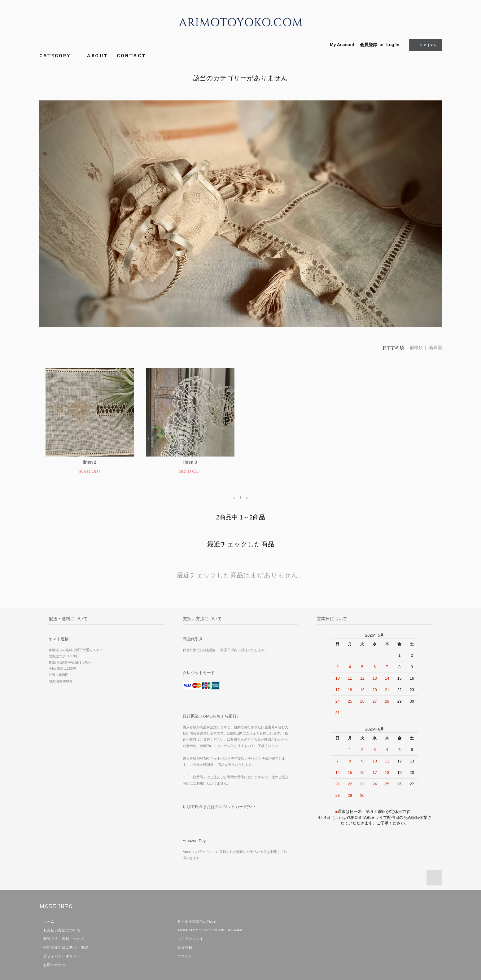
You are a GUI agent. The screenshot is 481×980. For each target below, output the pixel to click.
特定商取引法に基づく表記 (66, 947)
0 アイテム (425, 45)
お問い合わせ (55, 965)
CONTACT (131, 56)
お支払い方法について (62, 930)
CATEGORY (59, 56)
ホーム (49, 921)
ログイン (185, 956)
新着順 (435, 347)
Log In (393, 45)
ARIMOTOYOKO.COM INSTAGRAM (210, 930)
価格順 (416, 347)
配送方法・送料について (64, 939)
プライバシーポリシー (62, 956)
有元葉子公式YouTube (197, 921)
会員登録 (369, 45)
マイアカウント (191, 939)
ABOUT (97, 56)
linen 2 (90, 462)
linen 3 (190, 462)
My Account (342, 45)
